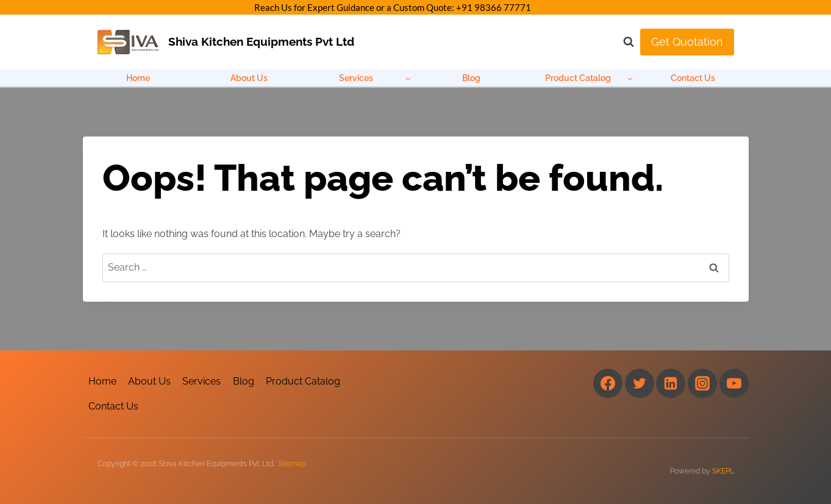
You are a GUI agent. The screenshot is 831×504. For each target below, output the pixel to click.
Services (202, 381)
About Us (249, 78)
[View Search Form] (622, 42)
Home (138, 78)
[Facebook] (608, 383)
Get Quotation (687, 42)
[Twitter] (640, 383)
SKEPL (723, 471)
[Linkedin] (671, 383)
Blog (471, 78)
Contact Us (693, 78)
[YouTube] (734, 383)
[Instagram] (702, 383)
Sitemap (292, 464)
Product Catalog (303, 381)
